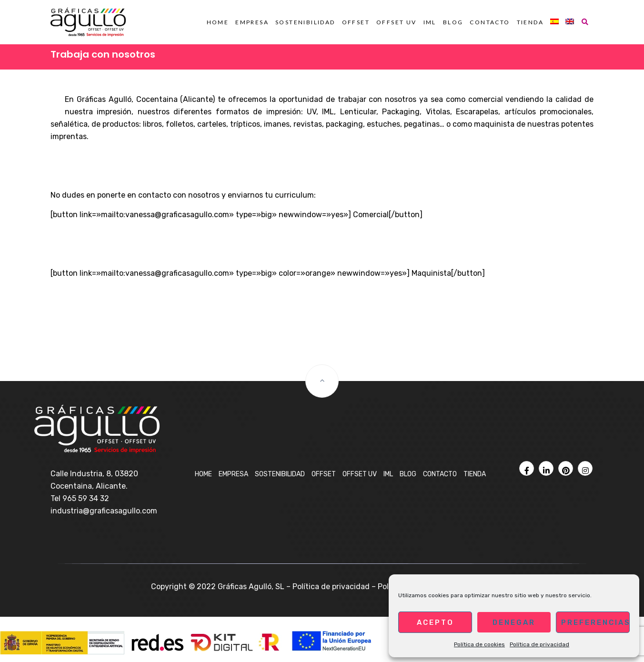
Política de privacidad (539, 644)
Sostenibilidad (305, 22)
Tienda (530, 22)
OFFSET (356, 22)
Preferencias (595, 622)
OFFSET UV (397, 22)
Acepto (435, 622)
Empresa (252, 22)
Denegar (514, 622)
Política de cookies (479, 644)
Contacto (490, 22)
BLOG (453, 22)
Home (218, 22)
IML (430, 22)
